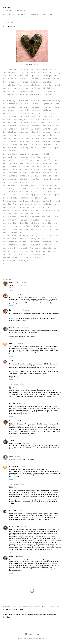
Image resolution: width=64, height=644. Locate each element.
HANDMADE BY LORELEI (14, 7)
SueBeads (13, 511)
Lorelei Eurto (14, 466)
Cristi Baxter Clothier (16, 421)
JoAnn (11, 440)
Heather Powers (15, 328)
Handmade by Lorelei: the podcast (32, 14)
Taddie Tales (13, 361)
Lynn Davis (36, 64)
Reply (11, 290)
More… (51, 14)
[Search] (60, 3)
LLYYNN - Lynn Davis (17, 310)
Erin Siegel (13, 557)
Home (6, 14)
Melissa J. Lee (14, 526)
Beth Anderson (15, 282)
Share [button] (5, 272)
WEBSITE (13, 14)
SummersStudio (15, 294)
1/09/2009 (23, 526)
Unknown (13, 343)
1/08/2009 (24, 282)
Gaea (11, 456)
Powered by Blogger (32, 634)
